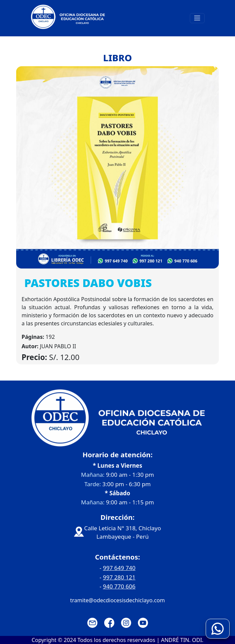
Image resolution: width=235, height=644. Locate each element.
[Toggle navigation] (197, 18)
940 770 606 (119, 586)
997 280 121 (119, 577)
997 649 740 (119, 568)
